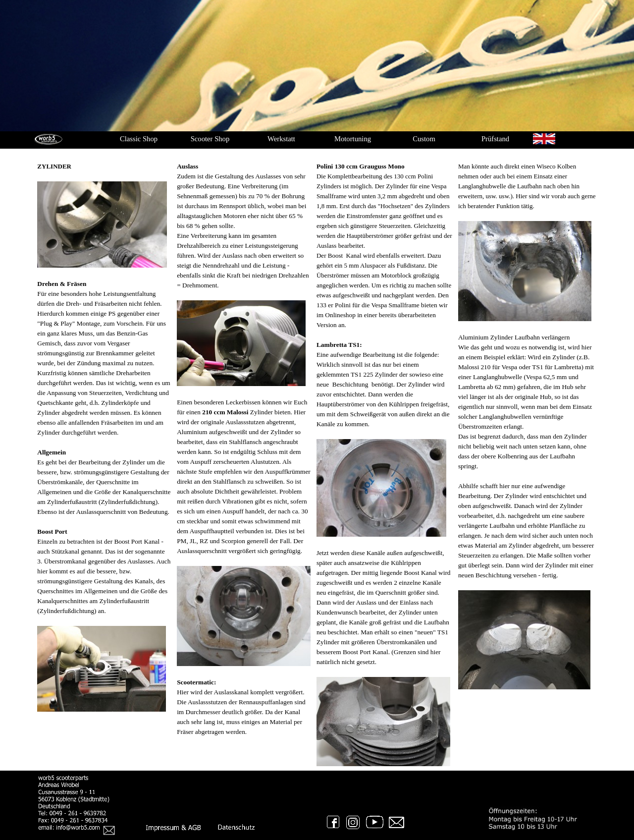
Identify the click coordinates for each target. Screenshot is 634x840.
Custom (424, 139)
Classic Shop (139, 139)
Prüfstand (495, 139)
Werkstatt (281, 139)
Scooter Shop (210, 139)
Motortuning (353, 139)
